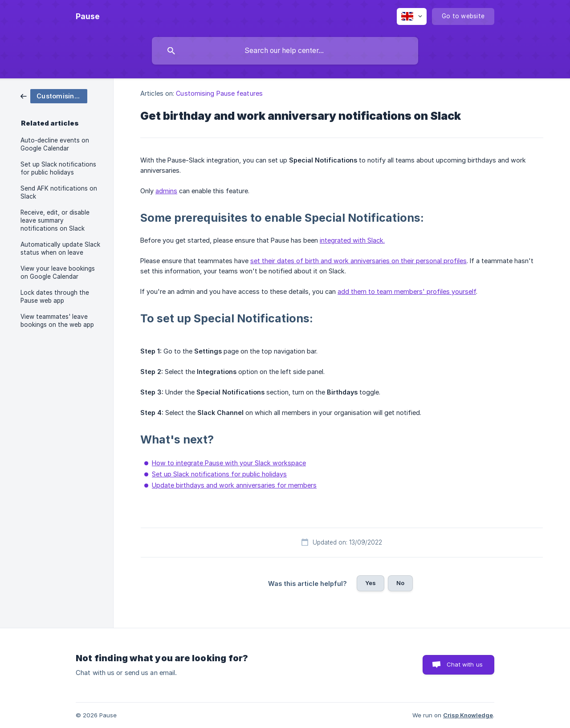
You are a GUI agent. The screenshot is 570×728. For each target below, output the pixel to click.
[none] (88, 16)
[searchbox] (285, 51)
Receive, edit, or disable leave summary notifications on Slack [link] (55, 220)
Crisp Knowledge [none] (468, 715)
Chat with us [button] (465, 664)
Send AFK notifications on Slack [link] (59, 192)
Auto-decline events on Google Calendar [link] (55, 144)
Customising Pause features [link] (219, 93)
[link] (54, 96)
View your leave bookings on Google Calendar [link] (58, 272)
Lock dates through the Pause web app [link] (55, 297)
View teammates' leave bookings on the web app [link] (57, 321)
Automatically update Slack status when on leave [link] (60, 248)
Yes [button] (370, 583)
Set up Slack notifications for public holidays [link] (58, 168)
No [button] (400, 583)
